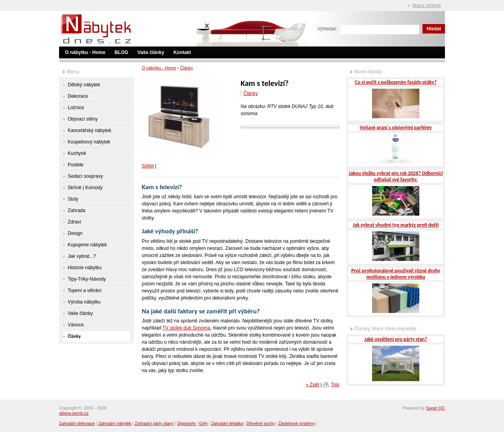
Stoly (73, 199)
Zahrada (77, 210)
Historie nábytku (85, 268)
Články (186, 68)
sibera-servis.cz (74, 413)
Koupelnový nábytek (89, 142)
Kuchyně (77, 153)
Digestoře (187, 423)
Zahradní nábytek (115, 423)
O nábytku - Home (85, 52)
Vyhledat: (327, 29)
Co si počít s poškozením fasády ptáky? (396, 82)
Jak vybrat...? (82, 256)
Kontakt (182, 52)
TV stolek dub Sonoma (186, 328)
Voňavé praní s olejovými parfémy (396, 128)
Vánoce (76, 325)
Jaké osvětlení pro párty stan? (396, 339)
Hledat (434, 29)
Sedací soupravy (85, 176)
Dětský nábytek (84, 85)
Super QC (435, 408)
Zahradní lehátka (227, 423)
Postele (76, 165)
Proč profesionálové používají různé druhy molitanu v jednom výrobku (396, 274)
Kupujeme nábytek (87, 245)
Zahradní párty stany (154, 423)
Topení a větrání (85, 290)
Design (75, 233)
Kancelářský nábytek (90, 130)
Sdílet (148, 166)
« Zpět (313, 385)
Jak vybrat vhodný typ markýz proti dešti (396, 225)
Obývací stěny (83, 119)
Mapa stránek (427, 6)
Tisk (335, 385)
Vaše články (151, 52)
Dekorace (78, 96)
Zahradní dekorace (77, 423)
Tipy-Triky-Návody (87, 279)
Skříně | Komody (85, 188)
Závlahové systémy (296, 423)
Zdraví (74, 222)
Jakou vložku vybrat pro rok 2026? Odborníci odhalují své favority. (396, 176)
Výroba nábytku (84, 302)
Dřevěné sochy (261, 423)
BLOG (121, 52)
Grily (203, 423)
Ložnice (76, 108)
